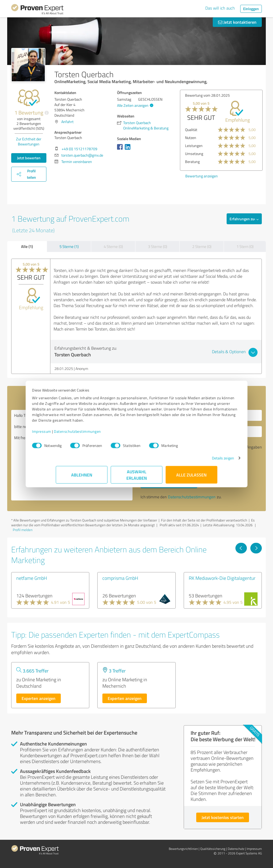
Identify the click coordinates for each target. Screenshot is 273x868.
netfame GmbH (32, 578)
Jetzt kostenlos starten (223, 817)
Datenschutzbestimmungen (101, 434)
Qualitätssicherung (213, 849)
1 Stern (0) (245, 246)
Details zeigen (199, 461)
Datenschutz (236, 849)
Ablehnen (82, 477)
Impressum (65, 434)
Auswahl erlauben (137, 477)
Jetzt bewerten (29, 158)
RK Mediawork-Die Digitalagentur (222, 578)
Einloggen (251, 9)
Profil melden (23, 530)
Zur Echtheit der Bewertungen (29, 141)
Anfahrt (67, 122)
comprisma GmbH (120, 578)
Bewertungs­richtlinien (183, 849)
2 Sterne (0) (202, 246)
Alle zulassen (191, 477)
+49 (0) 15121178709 (79, 149)
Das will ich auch (220, 8)
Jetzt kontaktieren (237, 22)
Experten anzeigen (39, 698)
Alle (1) (27, 246)
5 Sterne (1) (69, 246)
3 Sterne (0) (158, 246)
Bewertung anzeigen (202, 176)
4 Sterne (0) (113, 246)
